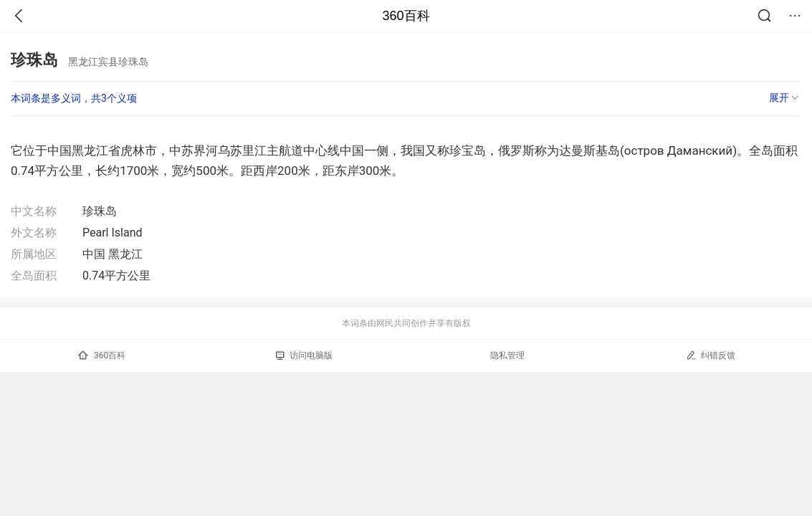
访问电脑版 (304, 355)
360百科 (406, 16)
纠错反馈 (711, 355)
